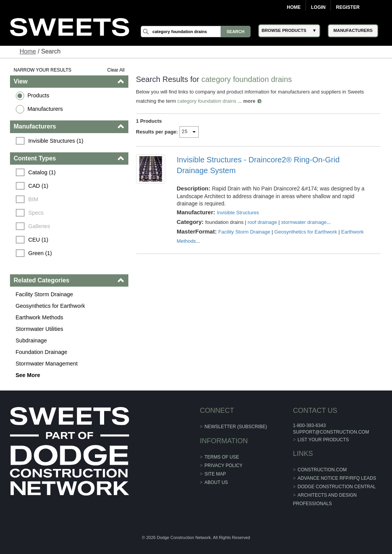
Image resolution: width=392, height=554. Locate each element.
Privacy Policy (223, 466)
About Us (216, 482)
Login (318, 7)
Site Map (215, 474)
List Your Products (323, 440)
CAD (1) (38, 186)
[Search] (196, 32)
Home (294, 7)
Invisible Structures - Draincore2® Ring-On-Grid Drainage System (258, 165)
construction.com (322, 470)
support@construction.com (331, 432)
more (249, 101)
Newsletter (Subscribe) (236, 427)
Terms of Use (222, 457)
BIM (33, 199)
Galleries (39, 226)
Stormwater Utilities (40, 329)
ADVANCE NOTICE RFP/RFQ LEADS (337, 478)
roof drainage (262, 222)
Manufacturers (45, 109)
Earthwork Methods (40, 317)
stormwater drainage (304, 222)
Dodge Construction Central (336, 487)
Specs (36, 213)
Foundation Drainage (42, 352)
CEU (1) (38, 240)
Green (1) (40, 253)
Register (348, 7)
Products (39, 95)
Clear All (116, 70)
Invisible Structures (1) (56, 141)
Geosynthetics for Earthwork (51, 306)
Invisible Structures (238, 213)
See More (28, 375)
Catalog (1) (42, 172)
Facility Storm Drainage (45, 294)
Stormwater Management (47, 364)
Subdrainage (32, 340)
